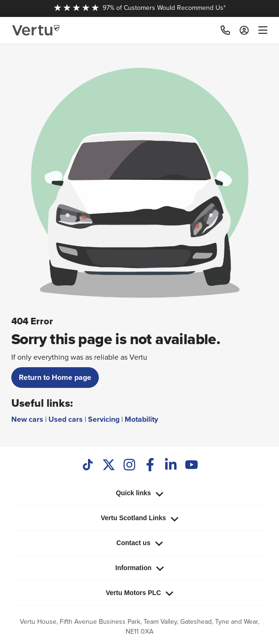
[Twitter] (109, 466)
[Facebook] (150, 466)
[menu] (261, 30)
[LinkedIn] (171, 466)
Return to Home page (55, 377)
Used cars (66, 419)
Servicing (104, 419)
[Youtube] (191, 466)
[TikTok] (88, 466)
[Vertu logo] (36, 30)
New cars (27, 419)
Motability (141, 419)
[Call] (225, 30)
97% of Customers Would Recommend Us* (140, 8)
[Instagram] (129, 466)
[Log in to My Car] (244, 30)
